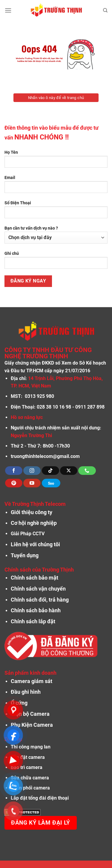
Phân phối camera (30, 788)
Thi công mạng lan (31, 747)
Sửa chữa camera (30, 778)
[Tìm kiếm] (105, 10)
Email (56, 186)
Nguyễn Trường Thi (31, 435)
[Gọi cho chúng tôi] (87, 471)
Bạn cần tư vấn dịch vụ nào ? (56, 235)
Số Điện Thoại (56, 212)
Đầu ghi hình (26, 692)
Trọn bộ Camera (30, 714)
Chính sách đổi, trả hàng (40, 600)
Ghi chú (56, 262)
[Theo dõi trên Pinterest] (14, 483)
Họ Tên (56, 161)
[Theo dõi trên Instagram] (32, 471)
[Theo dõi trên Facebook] (14, 471)
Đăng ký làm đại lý (40, 823)
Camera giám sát (32, 681)
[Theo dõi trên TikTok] (50, 471)
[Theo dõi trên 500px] (51, 483)
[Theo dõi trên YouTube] (32, 483)
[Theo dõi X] (69, 471)
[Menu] (8, 10)
